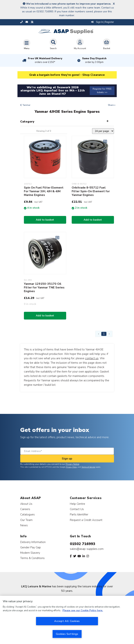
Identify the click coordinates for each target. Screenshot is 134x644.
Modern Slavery (30, 553)
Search (53, 44)
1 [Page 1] (104, 334)
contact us (92, 358)
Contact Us (77, 509)
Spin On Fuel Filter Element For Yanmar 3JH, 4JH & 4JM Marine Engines (44, 191)
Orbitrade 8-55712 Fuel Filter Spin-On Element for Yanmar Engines (91, 191)
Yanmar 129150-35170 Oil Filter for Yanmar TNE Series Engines (44, 288)
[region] (67, 620)
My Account (80, 44)
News (24, 525)
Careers (25, 509)
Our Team (26, 520)
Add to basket (45, 220)
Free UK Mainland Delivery (45, 60)
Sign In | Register (103, 22)
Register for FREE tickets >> (102, 91)
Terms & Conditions (32, 558)
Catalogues (27, 514)
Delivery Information (33, 542)
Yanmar (26, 105)
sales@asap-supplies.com (87, 549)
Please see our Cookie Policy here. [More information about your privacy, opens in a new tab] (83, 611)
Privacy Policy (72, 467)
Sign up (67, 459)
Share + (112, 105)
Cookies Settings (67, 634)
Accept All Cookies (67, 621)
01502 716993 (83, 544)
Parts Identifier (79, 514)
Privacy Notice (72, 464)
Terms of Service (88, 467)
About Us (26, 504)
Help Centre (77, 504)
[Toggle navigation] (27, 44)
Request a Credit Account (86, 520)
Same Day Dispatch (94, 60)
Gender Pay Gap (31, 547)
